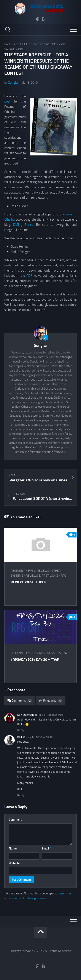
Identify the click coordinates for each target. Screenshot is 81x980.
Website (14, 863)
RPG (64, 44)
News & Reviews (37, 571)
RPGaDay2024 (57, 653)
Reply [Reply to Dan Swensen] (21, 730)
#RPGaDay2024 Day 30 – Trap (35, 660)
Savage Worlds (16, 49)
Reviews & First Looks (42, 576)
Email (46, 849)
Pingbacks (51, 701)
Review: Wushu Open (29, 582)
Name (14, 849)
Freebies (52, 44)
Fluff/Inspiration (24, 653)
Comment (16, 820)
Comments (20, 701)
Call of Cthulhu (16, 44)
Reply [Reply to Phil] (21, 795)
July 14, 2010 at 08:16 (40, 737)
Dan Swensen (25, 715)
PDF (29, 276)
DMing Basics (23, 225)
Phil (20, 737)
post (7, 101)
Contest (37, 44)
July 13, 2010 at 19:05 (51, 715)
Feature (17, 571)
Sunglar (13, 83)
